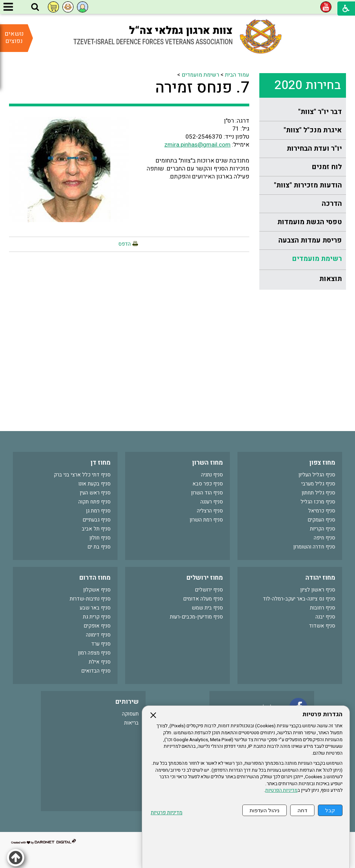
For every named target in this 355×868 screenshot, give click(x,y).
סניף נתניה (212, 475)
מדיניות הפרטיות (281, 790)
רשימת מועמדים (317, 259)
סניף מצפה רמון (94, 653)
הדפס (124, 244)
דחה (302, 810)
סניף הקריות (323, 529)
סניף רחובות (323, 608)
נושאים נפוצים (14, 37)
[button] (35, 7)
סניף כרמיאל (322, 511)
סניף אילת (100, 662)
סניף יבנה (325, 617)
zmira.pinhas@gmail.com (197, 145)
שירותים (127, 702)
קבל (330, 810)
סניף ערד (101, 644)
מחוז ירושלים (205, 578)
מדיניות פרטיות (167, 813)
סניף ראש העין (95, 493)
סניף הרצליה (210, 511)
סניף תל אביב (96, 529)
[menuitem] (303, 112)
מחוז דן (101, 463)
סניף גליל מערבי (318, 484)
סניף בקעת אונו (94, 484)
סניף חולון (100, 538)
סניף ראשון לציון (318, 590)
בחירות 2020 (308, 85)
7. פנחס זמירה (202, 88)
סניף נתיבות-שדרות (90, 599)
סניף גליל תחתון (318, 493)
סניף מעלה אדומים (203, 599)
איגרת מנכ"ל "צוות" (313, 130)
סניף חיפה (324, 538)
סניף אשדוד (322, 626)
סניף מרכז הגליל (318, 502)
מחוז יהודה (320, 578)
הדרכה (332, 204)
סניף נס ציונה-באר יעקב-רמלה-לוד (299, 599)
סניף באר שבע (95, 608)
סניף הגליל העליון (317, 475)
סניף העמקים (321, 520)
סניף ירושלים (209, 590)
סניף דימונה (98, 635)
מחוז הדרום (95, 578)
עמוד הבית (237, 75)
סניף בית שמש (207, 608)
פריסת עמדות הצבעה (310, 240)
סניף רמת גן (98, 511)
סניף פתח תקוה (94, 502)
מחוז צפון (322, 463)
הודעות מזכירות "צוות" (308, 185)
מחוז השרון (207, 463)
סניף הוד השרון (207, 493)
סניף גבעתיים (97, 520)
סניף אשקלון (97, 590)
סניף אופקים (97, 626)
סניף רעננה (212, 502)
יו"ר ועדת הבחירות (314, 148)
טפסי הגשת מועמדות (310, 222)
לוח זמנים (327, 167)
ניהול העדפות (265, 810)
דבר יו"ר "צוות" (320, 112)
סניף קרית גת (97, 617)
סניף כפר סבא (208, 484)
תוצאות (331, 279)
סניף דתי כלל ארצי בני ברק (82, 475)
